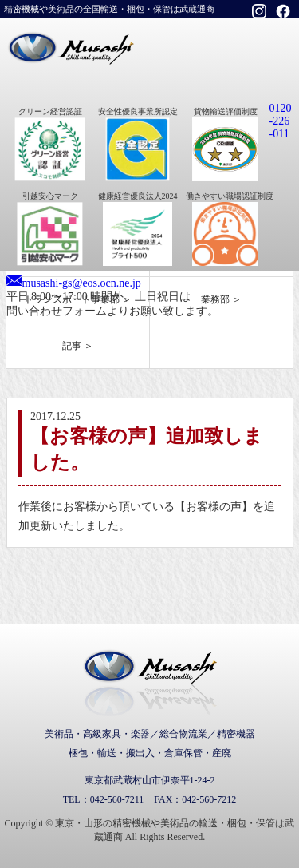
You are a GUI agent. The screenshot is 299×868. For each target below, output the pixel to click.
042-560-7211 (117, 799)
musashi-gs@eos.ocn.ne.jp (82, 283)
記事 (72, 346)
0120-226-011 (281, 121)
